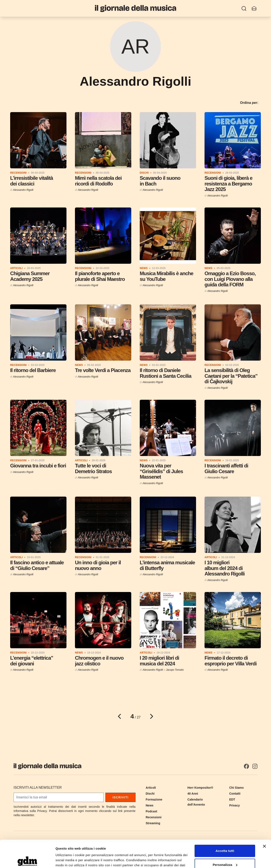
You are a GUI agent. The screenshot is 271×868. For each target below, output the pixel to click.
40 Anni (193, 794)
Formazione (154, 799)
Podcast (151, 811)
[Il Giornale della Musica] (135, 8)
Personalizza (225, 837)
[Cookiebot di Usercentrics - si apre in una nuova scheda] (27, 860)
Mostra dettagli (67, 860)
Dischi (150, 794)
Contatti (235, 794)
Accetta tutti (225, 823)
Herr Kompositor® (200, 788)
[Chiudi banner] (264, 819)
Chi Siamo (236, 788)
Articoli (151, 788)
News (150, 805)
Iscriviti (120, 797)
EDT (232, 799)
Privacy (235, 805)
